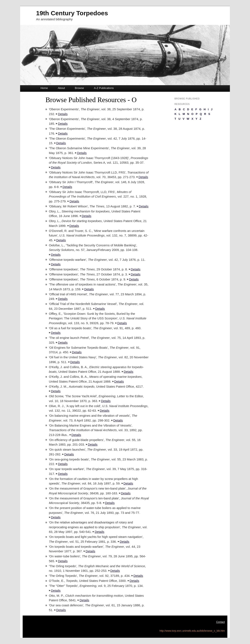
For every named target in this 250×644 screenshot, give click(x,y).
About (61, 88)
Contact (221, 622)
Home (44, 88)
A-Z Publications (104, 88)
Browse (79, 88)
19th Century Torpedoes (72, 13)
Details (63, 114)
